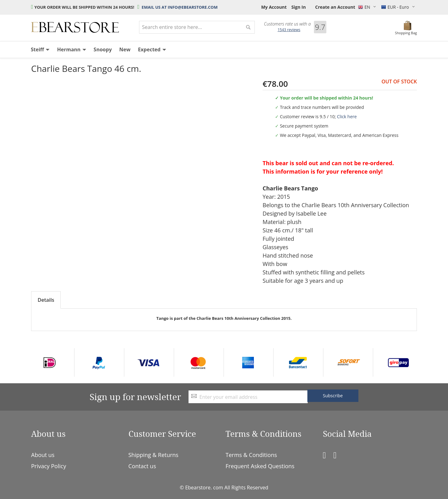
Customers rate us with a (287, 24)
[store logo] (75, 27)
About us (43, 455)
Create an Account (335, 7)
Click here (347, 117)
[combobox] (197, 27)
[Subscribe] (333, 396)
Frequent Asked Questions (260, 466)
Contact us (142, 466)
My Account (274, 7)
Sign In (299, 7)
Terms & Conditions (251, 455)
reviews (289, 30)
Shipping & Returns (154, 455)
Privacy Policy (49, 466)
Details (46, 300)
